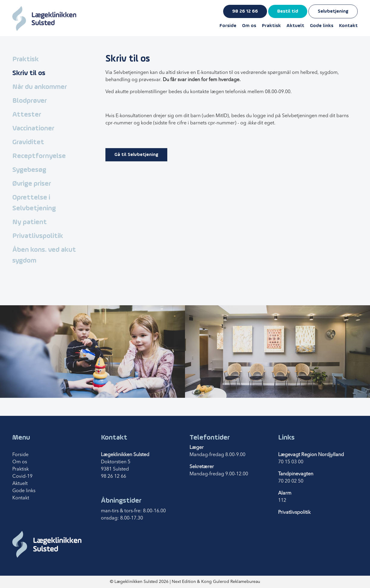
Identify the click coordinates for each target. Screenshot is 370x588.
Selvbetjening (333, 11)
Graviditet (28, 142)
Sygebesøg (29, 170)
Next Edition (184, 582)
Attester (27, 115)
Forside (228, 26)
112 (282, 501)
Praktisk (271, 26)
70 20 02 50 (291, 481)
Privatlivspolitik (38, 236)
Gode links (322, 26)
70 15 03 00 (291, 462)
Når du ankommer (40, 87)
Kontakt (348, 26)
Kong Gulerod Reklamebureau (231, 582)
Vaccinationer (33, 129)
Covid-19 (22, 477)
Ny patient (30, 222)
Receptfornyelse (39, 156)
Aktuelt (295, 26)
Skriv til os (29, 73)
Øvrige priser (32, 184)
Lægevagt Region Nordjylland (311, 455)
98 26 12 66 (245, 11)
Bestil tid (288, 11)
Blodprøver (30, 101)
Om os (249, 26)
